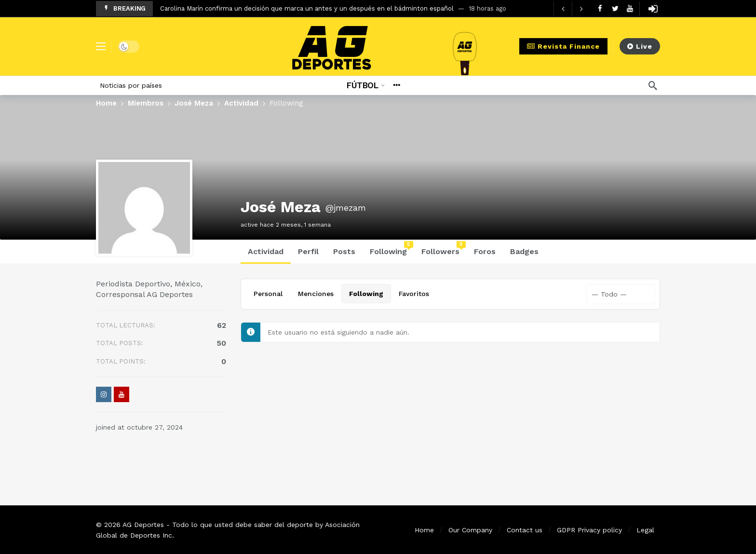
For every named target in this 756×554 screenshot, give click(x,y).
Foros (485, 251)
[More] (397, 85)
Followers (444, 249)
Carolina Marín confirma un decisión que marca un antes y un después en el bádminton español (307, 8)
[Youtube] (630, 8)
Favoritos (414, 294)
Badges (524, 251)
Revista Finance (563, 46)
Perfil (308, 251)
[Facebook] (600, 8)
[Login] (653, 9)
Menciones (316, 294)
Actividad (266, 251)
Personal (268, 294)
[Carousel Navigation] (572, 9)
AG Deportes (143, 525)
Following (391, 249)
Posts (344, 251)
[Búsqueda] (653, 85)
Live (640, 46)
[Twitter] (615, 8)
